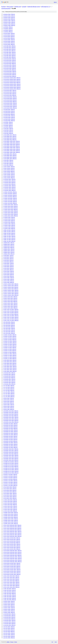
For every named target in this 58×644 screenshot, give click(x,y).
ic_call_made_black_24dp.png (9, 48)
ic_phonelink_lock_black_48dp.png (10, 428)
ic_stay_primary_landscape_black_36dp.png (12, 554)
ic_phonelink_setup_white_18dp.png (11, 455)
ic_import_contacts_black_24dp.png (11, 286)
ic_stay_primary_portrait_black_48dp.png (12, 568)
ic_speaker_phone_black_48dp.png (10, 517)
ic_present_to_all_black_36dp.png (10, 477)
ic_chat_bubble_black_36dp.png (10, 138)
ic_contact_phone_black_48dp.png (10, 209)
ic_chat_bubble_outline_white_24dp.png (11, 149)
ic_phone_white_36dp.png (9, 408)
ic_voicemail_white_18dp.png (9, 620)
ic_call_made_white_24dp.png (9, 54)
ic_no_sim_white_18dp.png (9, 392)
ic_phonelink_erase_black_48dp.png (11, 416)
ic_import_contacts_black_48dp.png (11, 289)
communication (6, 8)
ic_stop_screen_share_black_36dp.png (11, 579)
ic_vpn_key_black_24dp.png (9, 628)
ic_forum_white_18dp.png (8, 278)
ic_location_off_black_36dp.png (10, 338)
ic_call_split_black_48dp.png (9, 114)
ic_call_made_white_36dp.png (9, 55)
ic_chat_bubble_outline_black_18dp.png (11, 141)
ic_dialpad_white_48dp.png (9, 254)
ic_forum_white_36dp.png (8, 281)
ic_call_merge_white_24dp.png (9, 67)
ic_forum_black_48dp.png (8, 276)
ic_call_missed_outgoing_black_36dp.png (12, 81)
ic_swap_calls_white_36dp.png (9, 598)
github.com (18, 7)
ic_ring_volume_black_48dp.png (10, 492)
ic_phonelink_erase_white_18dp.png (11, 417)
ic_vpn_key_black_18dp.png (9, 627)
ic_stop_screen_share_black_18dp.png (11, 576)
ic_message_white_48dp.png (9, 384)
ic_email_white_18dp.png (8, 265)
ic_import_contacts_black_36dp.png (11, 287)
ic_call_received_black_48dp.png (10, 102)
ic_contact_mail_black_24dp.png (10, 193)
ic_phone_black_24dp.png (8, 400)
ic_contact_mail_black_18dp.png (10, 192)
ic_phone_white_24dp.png (9, 406)
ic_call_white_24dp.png (8, 124)
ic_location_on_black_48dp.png (10, 352)
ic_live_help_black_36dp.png (9, 325)
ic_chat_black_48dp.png (8, 133)
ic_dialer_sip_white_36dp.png (9, 239)
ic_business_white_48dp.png (9, 25)
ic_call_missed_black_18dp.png (10, 71)
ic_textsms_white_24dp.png (9, 609)
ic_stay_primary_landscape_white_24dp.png (12, 558)
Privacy (12, 642)
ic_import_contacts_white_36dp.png (11, 293)
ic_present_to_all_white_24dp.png (10, 482)
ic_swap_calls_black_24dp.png (9, 590)
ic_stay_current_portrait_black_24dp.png (12, 539)
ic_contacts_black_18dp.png (9, 217)
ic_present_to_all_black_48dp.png (10, 479)
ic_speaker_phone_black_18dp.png (10, 512)
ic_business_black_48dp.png (9, 19)
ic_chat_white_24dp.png (8, 162)
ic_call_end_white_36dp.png (9, 43)
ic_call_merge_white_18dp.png (9, 65)
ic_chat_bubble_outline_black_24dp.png (11, 143)
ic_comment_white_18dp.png (9, 186)
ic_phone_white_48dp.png (9, 409)
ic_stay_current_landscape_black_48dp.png (12, 530)
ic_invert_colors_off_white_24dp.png (11, 317)
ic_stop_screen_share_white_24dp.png (11, 584)
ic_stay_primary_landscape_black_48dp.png (12, 555)
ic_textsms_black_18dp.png (9, 601)
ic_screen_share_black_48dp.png (10, 504)
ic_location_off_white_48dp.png (10, 346)
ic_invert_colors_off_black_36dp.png (11, 312)
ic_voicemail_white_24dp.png (9, 622)
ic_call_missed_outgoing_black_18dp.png (12, 78)
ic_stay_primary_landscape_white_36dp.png (12, 560)
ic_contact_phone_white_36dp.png (10, 214)
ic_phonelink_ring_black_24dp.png (10, 438)
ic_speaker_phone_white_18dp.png (10, 519)
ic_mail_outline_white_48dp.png (10, 371)
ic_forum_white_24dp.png (8, 279)
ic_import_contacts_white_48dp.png (11, 295)
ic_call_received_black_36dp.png (10, 100)
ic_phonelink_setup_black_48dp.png (11, 454)
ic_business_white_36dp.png (9, 24)
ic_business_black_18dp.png (9, 14)
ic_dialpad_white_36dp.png (9, 252)
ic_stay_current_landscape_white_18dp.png (12, 531)
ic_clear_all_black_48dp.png (9, 171)
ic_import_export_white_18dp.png (10, 303)
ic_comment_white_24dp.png (9, 187)
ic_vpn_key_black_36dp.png (9, 630)
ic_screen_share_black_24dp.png (10, 501)
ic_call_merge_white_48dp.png (9, 70)
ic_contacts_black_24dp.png (9, 219)
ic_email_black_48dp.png (8, 262)
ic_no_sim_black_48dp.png (9, 390)
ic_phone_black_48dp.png (8, 403)
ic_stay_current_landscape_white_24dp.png (12, 533)
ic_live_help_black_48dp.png (9, 327)
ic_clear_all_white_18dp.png (9, 173)
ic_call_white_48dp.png (8, 127)
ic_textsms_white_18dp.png (9, 608)
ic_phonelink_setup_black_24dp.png (11, 451)
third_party (10, 7)
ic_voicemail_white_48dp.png (9, 625)
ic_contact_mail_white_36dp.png (10, 201)
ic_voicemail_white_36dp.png (9, 623)
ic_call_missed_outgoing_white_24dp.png (12, 86)
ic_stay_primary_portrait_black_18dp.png (12, 563)
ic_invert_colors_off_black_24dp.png (11, 311)
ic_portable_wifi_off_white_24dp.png (11, 470)
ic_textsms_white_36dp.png (9, 611)
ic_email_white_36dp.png (8, 268)
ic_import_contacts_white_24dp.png (11, 292)
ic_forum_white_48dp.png (8, 282)
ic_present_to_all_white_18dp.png (10, 481)
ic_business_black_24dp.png (9, 16)
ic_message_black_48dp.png (9, 378)
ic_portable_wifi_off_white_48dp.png (11, 473)
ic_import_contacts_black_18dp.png (11, 284)
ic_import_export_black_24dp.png (10, 298)
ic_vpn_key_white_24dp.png (9, 635)
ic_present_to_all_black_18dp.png (10, 474)
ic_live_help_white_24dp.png (9, 330)
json (56, 642)
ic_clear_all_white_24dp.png (9, 174)
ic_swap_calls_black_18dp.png (9, 589)
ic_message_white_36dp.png (9, 382)
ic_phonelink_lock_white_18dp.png (10, 430)
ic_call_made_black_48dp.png (9, 51)
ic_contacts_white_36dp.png (9, 227)
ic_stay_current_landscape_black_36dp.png (12, 528)
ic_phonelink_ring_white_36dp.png (10, 446)
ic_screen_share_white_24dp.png (10, 508)
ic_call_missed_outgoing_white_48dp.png (12, 89)
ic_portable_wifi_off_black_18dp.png (11, 462)
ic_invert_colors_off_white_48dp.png (11, 320)
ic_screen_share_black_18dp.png (10, 500)
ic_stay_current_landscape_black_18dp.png (12, 525)
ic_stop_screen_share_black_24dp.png (11, 577)
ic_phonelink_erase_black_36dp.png (11, 414)
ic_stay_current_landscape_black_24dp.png (12, 527)
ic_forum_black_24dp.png (8, 273)
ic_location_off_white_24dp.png (10, 343)
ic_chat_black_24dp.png (8, 130)
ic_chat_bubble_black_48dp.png (10, 140)
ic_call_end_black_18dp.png (9, 33)
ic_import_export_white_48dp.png (10, 308)
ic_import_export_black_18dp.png (10, 297)
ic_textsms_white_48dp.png (9, 612)
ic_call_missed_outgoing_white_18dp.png (12, 84)
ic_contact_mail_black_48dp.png (10, 197)
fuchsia (3, 7)
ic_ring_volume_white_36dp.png (10, 497)
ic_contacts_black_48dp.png (9, 222)
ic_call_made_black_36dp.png (9, 49)
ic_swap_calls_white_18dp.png (9, 595)
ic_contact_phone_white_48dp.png (10, 216)
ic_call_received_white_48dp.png (10, 108)
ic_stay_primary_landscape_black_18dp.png (12, 550)
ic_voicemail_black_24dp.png (9, 616)
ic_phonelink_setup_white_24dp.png (11, 457)
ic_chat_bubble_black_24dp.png (10, 136)
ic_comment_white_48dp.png (9, 190)
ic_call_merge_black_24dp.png (9, 60)
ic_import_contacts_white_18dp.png (11, 290)
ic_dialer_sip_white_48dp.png (9, 241)
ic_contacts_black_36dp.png (9, 220)
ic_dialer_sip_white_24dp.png (9, 238)
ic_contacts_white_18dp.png (9, 224)
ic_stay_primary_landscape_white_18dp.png (12, 557)
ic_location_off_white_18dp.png (10, 341)
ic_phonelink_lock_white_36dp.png (10, 433)
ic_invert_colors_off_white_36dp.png (11, 319)
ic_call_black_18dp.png (8, 27)
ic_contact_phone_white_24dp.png (10, 213)
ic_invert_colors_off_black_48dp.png (11, 314)
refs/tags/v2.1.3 (46, 7)
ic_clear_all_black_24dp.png (9, 168)
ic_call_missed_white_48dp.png (10, 95)
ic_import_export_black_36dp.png (10, 300)
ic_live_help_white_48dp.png (9, 333)
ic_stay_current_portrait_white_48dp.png (12, 549)
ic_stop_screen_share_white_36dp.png (11, 585)
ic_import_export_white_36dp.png (10, 306)
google (24, 7)
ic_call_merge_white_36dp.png (9, 68)
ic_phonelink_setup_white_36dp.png (11, 458)
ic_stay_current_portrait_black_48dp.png (12, 543)
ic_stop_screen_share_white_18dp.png (11, 582)
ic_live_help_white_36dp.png (9, 332)
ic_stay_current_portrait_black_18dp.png (12, 538)
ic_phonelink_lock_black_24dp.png (10, 425)
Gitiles (8, 642)
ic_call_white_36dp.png (8, 125)
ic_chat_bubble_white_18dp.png (10, 154)
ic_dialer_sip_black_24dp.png (9, 232)
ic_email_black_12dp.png (8, 255)
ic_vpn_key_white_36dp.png (9, 636)
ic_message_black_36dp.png (9, 376)
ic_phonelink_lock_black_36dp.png (10, 427)
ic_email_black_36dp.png (8, 260)
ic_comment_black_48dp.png (9, 184)
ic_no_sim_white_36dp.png (9, 395)
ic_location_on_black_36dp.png (10, 351)
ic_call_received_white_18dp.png (10, 103)
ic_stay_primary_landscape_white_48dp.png (12, 562)
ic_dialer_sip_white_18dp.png (9, 236)
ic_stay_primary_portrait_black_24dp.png (12, 565)
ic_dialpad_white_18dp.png (9, 249)
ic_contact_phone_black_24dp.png (10, 206)
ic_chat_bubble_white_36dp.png (10, 157)
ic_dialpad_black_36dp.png (9, 246)
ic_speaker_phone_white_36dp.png (10, 522)
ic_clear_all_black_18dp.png (9, 167)
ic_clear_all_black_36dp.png (9, 170)
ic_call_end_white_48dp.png (9, 44)
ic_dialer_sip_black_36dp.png (9, 233)
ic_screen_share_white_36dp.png (10, 509)
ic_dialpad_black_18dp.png (9, 243)
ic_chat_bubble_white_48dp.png (10, 159)
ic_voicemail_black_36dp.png (9, 617)
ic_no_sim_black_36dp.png (9, 389)
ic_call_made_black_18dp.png (9, 46)
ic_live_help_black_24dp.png (9, 324)
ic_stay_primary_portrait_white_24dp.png (12, 571)
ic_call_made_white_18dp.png (9, 52)
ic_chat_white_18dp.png (8, 160)
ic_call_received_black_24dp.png (10, 98)
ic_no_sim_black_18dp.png (9, 385)
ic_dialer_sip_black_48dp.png (9, 235)
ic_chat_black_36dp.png (8, 132)
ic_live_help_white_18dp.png (9, 328)
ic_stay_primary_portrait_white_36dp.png (12, 573)
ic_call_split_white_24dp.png (9, 117)
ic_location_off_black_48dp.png (10, 339)
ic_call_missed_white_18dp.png (10, 90)
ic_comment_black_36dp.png (9, 182)
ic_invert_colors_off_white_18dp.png (11, 316)
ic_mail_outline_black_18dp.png (10, 360)
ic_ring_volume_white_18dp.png (10, 493)
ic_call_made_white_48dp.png (9, 57)
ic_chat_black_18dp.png (8, 128)
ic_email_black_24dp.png (8, 259)
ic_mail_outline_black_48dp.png (10, 365)
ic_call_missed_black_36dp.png (10, 74)
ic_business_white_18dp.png (9, 21)
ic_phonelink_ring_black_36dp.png (10, 439)
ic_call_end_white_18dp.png (9, 40)
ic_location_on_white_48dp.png (10, 358)
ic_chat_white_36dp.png (8, 163)
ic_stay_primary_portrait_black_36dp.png (12, 566)
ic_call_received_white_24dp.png (10, 105)
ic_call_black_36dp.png (8, 30)
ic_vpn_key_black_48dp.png (9, 631)
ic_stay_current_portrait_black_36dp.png (12, 541)
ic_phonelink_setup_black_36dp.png (11, 452)
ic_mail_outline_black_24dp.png (10, 362)
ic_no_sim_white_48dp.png (9, 397)
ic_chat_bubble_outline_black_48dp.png (11, 146)
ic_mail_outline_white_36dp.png (10, 370)
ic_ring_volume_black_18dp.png (10, 487)
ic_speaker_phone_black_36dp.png (10, 516)
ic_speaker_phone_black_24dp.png (10, 514)
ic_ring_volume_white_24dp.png (10, 495)
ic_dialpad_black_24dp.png (9, 244)
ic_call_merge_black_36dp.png (9, 62)
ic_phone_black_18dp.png (8, 398)
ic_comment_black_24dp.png (9, 181)
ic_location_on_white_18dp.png (10, 354)
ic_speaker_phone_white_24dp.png (10, 520)
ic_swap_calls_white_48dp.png (9, 600)
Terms (16, 642)
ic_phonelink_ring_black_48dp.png (10, 441)
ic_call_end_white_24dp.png (9, 41)
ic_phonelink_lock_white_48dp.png (10, 435)
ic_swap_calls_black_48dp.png (9, 593)
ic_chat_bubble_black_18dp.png (10, 135)
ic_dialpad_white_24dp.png (9, 251)
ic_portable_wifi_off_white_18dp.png (11, 468)
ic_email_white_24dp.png (8, 266)
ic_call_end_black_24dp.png (9, 35)
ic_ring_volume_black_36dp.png (10, 490)
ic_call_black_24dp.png (8, 28)
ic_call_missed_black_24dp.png (10, 73)
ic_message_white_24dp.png (9, 381)
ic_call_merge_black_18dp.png (9, 59)
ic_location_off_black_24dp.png (10, 336)
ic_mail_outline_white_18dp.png (10, 366)
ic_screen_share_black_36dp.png (10, 503)
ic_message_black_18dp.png (9, 373)
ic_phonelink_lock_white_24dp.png (10, 431)
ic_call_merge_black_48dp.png (9, 63)
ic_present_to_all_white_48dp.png (10, 485)
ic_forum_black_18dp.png (8, 271)
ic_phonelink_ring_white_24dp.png (10, 444)
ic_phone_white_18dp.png (9, 405)
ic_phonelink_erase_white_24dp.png (11, 419)
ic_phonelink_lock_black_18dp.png (10, 424)
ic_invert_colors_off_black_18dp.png (11, 309)
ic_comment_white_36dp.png (9, 189)
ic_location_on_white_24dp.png (10, 355)
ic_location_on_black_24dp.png (10, 349)
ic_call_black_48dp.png (8, 32)
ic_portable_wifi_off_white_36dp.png (11, 471)
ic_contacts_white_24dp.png (9, 225)
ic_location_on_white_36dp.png (10, 357)
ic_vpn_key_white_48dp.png (9, 638)
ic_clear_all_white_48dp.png (9, 178)
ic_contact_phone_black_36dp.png (10, 208)
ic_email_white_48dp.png (8, 270)
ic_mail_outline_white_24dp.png (10, 368)
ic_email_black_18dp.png (8, 257)
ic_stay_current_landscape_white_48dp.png (12, 536)
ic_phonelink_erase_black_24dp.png (11, 412)
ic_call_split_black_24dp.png (9, 111)
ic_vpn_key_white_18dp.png (9, 633)
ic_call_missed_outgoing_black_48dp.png (12, 82)
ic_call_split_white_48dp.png (9, 121)
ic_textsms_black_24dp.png (9, 603)
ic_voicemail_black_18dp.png (9, 614)
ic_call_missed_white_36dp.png (10, 94)
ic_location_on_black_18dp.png (10, 347)
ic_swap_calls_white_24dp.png (9, 596)
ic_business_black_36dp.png (9, 17)
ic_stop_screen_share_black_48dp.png (11, 581)
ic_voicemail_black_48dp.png (9, 619)
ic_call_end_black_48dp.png (9, 38)
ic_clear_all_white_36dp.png (9, 176)
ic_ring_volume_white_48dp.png (10, 498)
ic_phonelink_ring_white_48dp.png (10, 447)
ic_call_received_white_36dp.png (10, 106)
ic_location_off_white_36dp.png (10, 344)
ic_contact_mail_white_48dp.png (10, 203)
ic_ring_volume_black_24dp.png (10, 489)
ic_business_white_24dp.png (9, 22)
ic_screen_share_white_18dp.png (10, 506)
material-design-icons (34, 7)
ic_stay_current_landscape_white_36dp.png (12, 535)
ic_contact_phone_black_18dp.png (10, 205)
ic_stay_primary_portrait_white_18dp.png (12, 570)
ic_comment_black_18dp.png (9, 179)
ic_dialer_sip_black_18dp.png (9, 230)
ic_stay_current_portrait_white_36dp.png (12, 547)
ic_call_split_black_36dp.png (9, 113)
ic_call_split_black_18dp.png (9, 109)
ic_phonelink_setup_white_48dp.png (11, 460)
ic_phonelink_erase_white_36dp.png (11, 420)
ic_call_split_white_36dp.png (9, 119)
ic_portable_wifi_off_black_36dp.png (11, 465)
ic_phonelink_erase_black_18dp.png (11, 411)
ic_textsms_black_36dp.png (9, 604)
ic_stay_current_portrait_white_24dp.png (12, 546)
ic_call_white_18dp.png (8, 122)
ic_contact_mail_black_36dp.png (10, 195)
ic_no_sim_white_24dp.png (9, 393)
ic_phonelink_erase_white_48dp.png (11, 422)
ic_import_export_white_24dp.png (10, 305)
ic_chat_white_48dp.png (8, 165)
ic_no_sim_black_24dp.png (9, 387)
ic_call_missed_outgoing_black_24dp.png (12, 79)
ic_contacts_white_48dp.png (9, 228)
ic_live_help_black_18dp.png (9, 322)
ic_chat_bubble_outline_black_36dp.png (11, 144)
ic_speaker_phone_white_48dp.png (10, 523)
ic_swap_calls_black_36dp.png (9, 592)
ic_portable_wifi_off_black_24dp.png (11, 463)
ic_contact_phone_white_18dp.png (10, 211)
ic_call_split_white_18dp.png (9, 116)
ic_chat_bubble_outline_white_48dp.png (11, 152)
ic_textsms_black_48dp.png (9, 606)
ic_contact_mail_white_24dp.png (10, 200)
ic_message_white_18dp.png (9, 379)
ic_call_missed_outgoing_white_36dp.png (12, 87)
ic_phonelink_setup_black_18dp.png (11, 449)
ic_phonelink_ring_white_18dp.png (10, 443)
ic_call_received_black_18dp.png (10, 97)
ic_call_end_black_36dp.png (9, 36)
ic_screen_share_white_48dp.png (10, 511)
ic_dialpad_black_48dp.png (9, 247)
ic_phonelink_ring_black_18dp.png (10, 436)
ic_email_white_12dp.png (8, 263)
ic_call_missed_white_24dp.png (10, 92)
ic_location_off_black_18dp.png (10, 335)
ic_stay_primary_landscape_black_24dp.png (12, 552)
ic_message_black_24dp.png (9, 374)
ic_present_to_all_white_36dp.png (10, 484)
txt (52, 642)
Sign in (55, 2)
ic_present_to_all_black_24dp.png (10, 476)
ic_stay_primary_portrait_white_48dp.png (12, 574)
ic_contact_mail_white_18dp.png (10, 198)
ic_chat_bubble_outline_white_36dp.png (11, 151)
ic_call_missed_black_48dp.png (10, 76)
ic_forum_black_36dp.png (8, 274)
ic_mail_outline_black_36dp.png (10, 363)
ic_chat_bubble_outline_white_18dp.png (11, 147)
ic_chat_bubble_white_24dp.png (10, 155)
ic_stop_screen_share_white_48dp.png (11, 587)
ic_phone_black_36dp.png (8, 401)
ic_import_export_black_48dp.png (10, 301)
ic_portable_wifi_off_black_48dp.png (11, 466)
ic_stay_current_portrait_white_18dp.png (12, 544)
